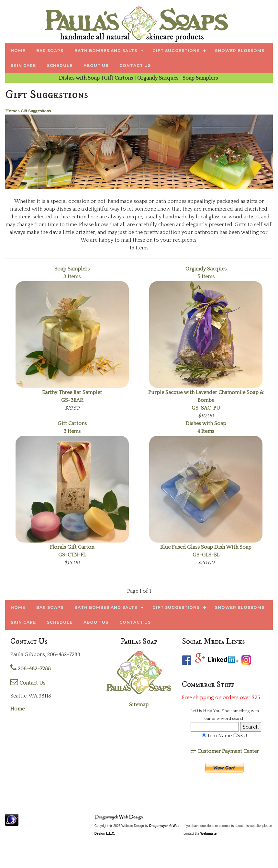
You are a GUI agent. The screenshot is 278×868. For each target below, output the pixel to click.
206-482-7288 (31, 669)
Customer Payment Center (225, 751)
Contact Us (28, 683)
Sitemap (139, 705)
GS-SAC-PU (206, 400)
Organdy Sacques (158, 78)
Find (225, 711)
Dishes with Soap (80, 78)
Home (17, 709)
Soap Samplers (201, 78)
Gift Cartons (119, 78)
